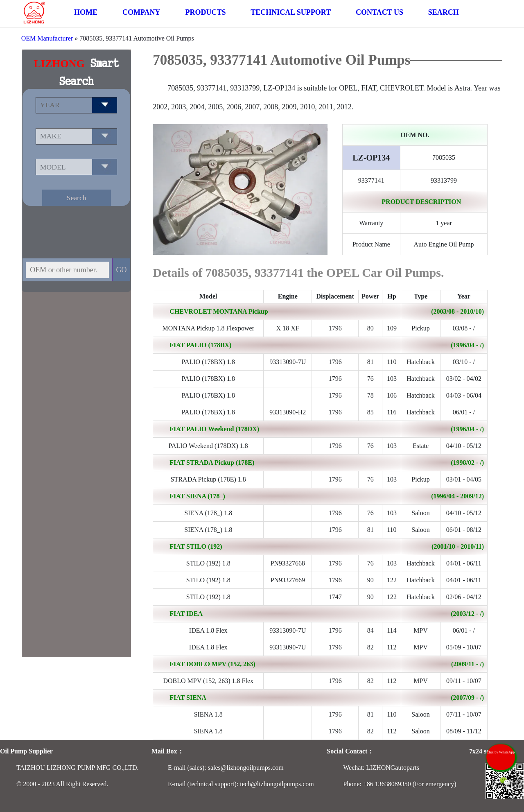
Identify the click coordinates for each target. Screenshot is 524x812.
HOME (86, 12)
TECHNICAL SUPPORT (291, 12)
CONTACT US (379, 12)
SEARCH (444, 12)
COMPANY (141, 12)
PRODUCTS (205, 12)
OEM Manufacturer (47, 38)
